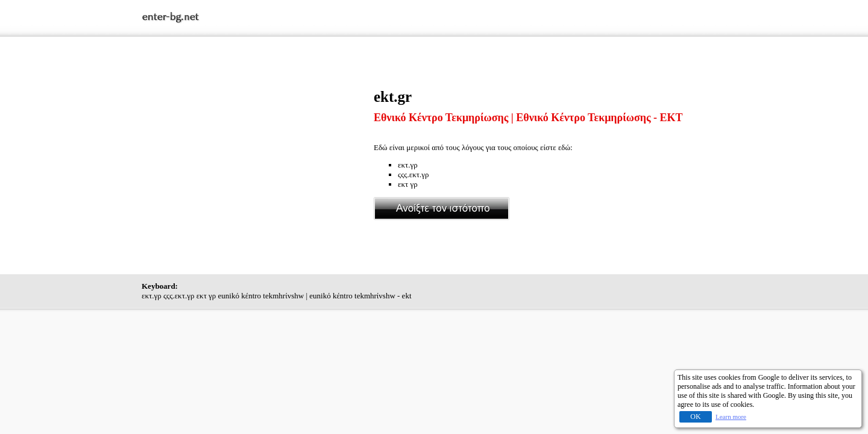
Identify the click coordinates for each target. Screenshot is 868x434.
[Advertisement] (258, 173)
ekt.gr (393, 97)
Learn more (731, 417)
